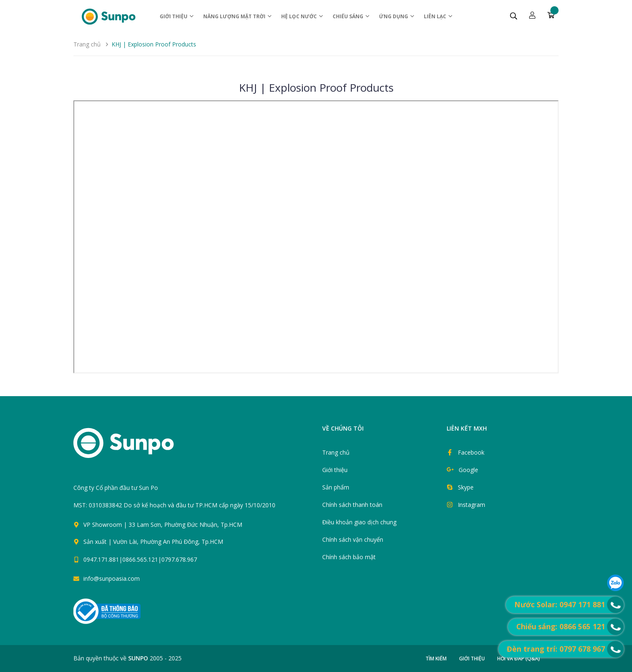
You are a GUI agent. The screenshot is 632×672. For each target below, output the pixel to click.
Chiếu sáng (351, 16)
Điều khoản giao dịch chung (359, 522)
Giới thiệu (177, 16)
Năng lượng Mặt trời (238, 16)
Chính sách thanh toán (352, 505)
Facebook (471, 452)
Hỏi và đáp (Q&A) (519, 659)
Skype (466, 487)
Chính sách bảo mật (349, 557)
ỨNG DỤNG (397, 16)
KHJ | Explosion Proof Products (316, 88)
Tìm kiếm (436, 659)
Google (468, 470)
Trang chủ (336, 452)
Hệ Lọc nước (303, 16)
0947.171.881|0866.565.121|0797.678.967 (140, 559)
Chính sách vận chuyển (353, 539)
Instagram (472, 505)
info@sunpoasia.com (112, 578)
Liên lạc (439, 16)
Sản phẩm (336, 487)
